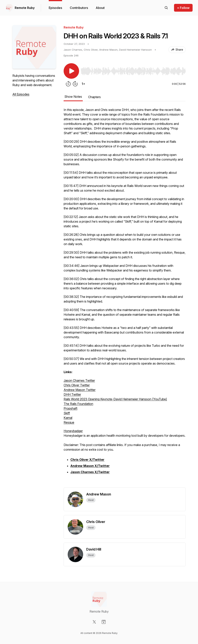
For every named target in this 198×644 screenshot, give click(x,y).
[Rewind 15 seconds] (68, 84)
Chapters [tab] (94, 97)
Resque (69, 422)
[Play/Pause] (71, 71)
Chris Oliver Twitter (77, 385)
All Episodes (21, 94)
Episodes (55, 8)
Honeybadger (73, 431)
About (100, 8)
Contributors (79, 8)
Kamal (68, 418)
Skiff (67, 413)
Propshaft (70, 408)
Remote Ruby (25, 8)
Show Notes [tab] (73, 97)
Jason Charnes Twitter (79, 380)
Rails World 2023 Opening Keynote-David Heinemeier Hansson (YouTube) (115, 399)
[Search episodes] (166, 8)
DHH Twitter (72, 394)
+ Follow (183, 8)
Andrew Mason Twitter (80, 390)
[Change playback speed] (83, 84)
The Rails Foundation (78, 404)
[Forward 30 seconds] (75, 84)
